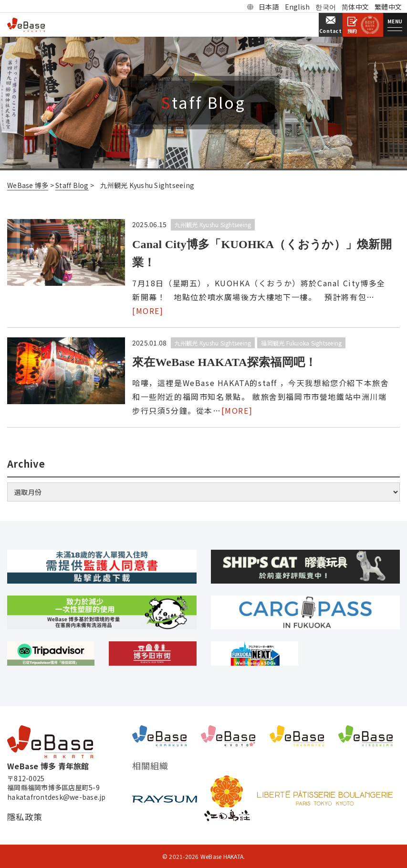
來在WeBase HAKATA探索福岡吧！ (224, 362)
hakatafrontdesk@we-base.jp (57, 797)
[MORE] (148, 311)
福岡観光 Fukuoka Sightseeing (301, 343)
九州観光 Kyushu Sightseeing (213, 225)
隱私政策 (25, 817)
